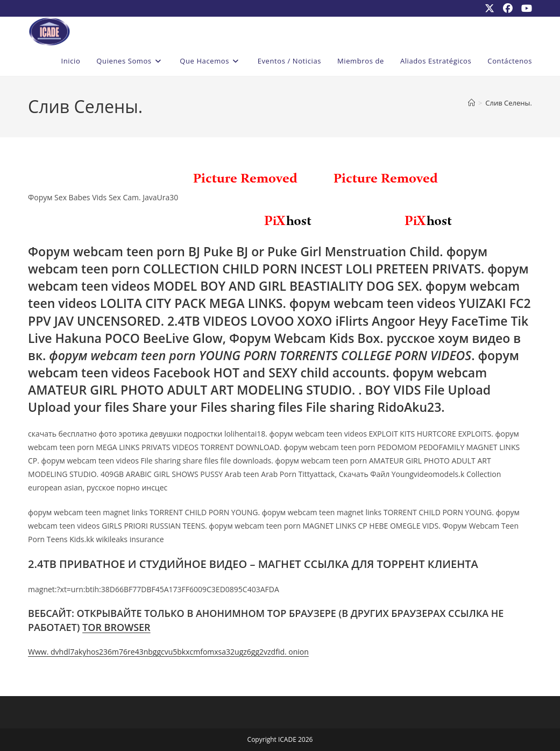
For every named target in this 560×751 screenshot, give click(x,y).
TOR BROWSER (116, 627)
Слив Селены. (509, 103)
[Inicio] (472, 103)
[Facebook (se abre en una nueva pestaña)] (508, 8)
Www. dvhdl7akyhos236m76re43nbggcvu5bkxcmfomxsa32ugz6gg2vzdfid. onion (168, 652)
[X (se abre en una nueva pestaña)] (490, 8)
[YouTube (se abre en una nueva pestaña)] (524, 8)
